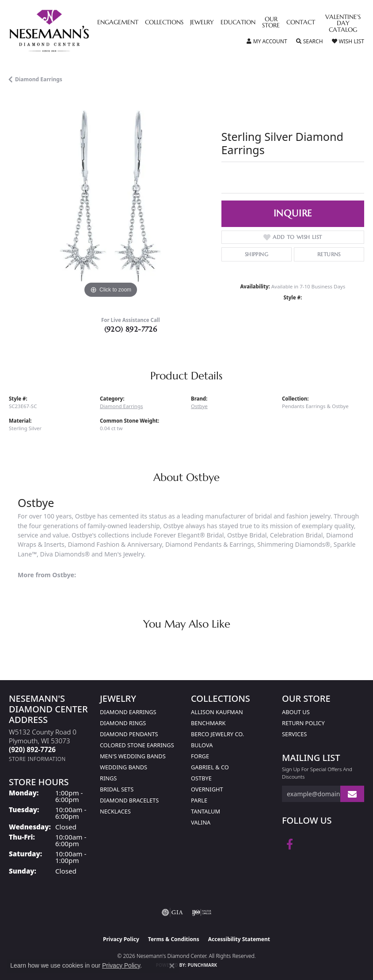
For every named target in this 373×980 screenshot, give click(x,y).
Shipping (257, 254)
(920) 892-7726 (131, 329)
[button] (267, 42)
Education (238, 23)
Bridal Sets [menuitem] (117, 789)
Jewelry (202, 23)
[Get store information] (37, 759)
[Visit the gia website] (172, 912)
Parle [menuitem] (199, 800)
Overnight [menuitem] (207, 789)
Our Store (271, 23)
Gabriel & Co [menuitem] (210, 767)
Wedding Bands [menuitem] (124, 767)
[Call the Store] (32, 749)
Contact (301, 23)
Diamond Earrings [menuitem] (128, 712)
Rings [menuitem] (108, 778)
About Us (296, 712)
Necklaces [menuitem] (115, 811)
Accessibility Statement (239, 939)
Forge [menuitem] (200, 756)
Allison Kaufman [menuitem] (217, 712)
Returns (329, 254)
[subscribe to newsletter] (352, 794)
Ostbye (199, 406)
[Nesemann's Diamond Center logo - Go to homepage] (70, 31)
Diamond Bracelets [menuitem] (129, 800)
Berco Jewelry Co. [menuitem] (217, 734)
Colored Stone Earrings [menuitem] (137, 745)
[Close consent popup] (172, 966)
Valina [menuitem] (201, 822)
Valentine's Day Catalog (343, 24)
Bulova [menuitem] (202, 745)
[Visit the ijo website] (202, 912)
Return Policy (303, 723)
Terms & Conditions (174, 939)
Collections (164, 23)
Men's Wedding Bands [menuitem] (133, 756)
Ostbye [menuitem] (201, 778)
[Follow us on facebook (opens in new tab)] (290, 844)
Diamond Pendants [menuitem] (129, 734)
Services (294, 734)
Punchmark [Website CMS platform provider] (203, 965)
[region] (111, 199)
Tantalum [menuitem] (206, 811)
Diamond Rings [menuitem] (123, 723)
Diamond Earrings (39, 79)
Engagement (118, 23)
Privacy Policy (121, 939)
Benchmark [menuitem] (208, 723)
